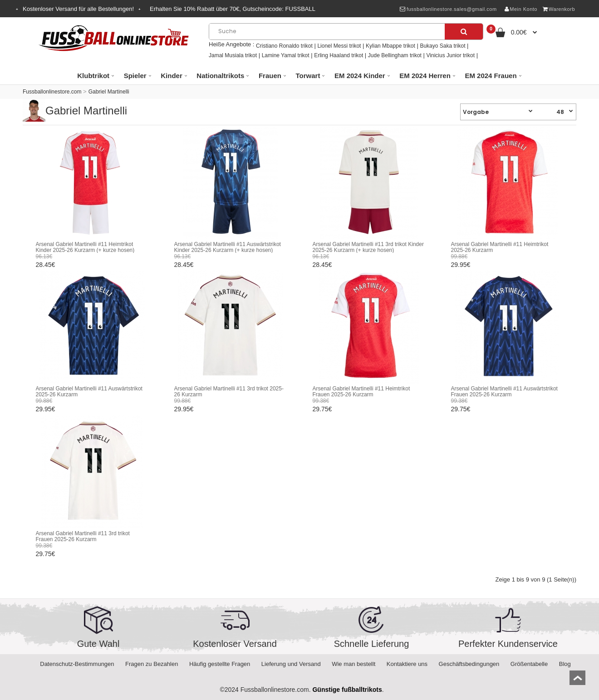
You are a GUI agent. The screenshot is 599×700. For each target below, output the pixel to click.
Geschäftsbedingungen (469, 664)
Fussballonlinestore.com (52, 92)
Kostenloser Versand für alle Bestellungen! (78, 9)
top (577, 681)
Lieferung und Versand (291, 664)
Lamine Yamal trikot (286, 55)
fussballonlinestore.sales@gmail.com (448, 9)
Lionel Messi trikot (339, 46)
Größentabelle (529, 664)
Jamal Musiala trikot (233, 55)
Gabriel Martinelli (109, 92)
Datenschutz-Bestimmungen (77, 664)
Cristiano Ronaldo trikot (284, 46)
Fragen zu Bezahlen (152, 664)
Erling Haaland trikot (339, 55)
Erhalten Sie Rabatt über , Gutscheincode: (233, 9)
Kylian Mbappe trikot (390, 46)
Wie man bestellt (354, 664)
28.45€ (46, 265)
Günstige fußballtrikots (347, 690)
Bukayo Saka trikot (442, 46)
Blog (565, 664)
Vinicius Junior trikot (451, 55)
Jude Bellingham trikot (395, 55)
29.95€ (461, 265)
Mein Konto (521, 9)
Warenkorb (559, 9)
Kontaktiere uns (407, 664)
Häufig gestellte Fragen (220, 664)
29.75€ (322, 409)
